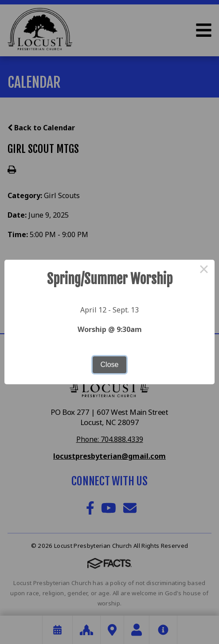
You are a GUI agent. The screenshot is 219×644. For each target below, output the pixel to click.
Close (110, 365)
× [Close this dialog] (204, 270)
